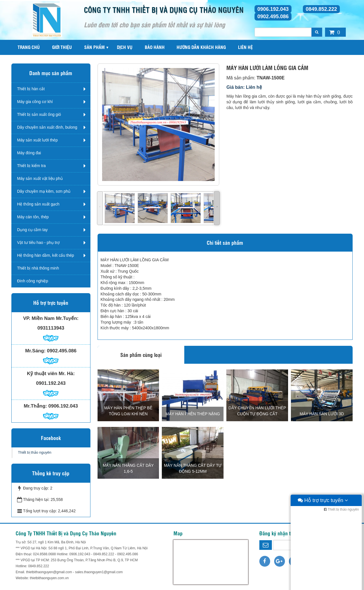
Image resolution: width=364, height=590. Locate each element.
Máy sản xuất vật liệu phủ (40, 178)
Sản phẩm (94, 47)
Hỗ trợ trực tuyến (323, 584)
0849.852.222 (321, 9)
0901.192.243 (51, 383)
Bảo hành (155, 47)
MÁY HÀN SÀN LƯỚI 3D (322, 414)
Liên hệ (245, 47)
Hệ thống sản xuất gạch (38, 204)
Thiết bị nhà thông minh (38, 268)
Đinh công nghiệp (33, 281)
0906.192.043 (273, 9)
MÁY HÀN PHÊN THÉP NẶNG (193, 414)
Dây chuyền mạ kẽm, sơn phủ (44, 191)
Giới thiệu (62, 47)
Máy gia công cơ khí (35, 102)
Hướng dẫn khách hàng (201, 47)
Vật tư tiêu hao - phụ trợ (38, 242)
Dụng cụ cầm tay (32, 230)
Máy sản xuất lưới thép (37, 140)
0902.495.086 (273, 17)
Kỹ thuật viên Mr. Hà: (51, 374)
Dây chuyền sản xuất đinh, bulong (47, 127)
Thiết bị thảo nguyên (35, 452)
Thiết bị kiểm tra (31, 166)
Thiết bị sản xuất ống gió (39, 114)
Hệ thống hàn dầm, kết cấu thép (45, 255)
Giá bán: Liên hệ (244, 87)
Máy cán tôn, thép (33, 217)
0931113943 (51, 328)
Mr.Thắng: (36, 406)
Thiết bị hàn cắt (31, 89)
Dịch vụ (125, 47)
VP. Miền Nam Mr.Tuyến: (51, 318)
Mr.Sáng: (35, 351)
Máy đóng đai (29, 153)
